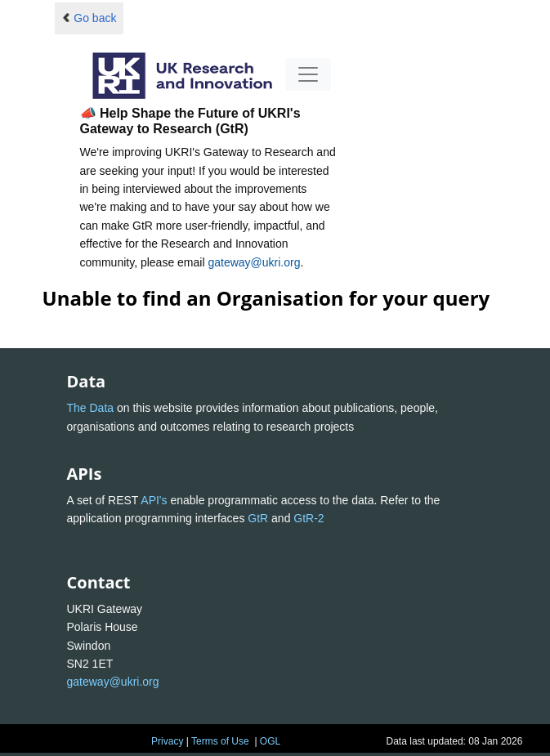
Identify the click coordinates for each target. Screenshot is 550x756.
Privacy (167, 741)
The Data (91, 408)
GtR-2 (309, 518)
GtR (258, 518)
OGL (270, 741)
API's (154, 500)
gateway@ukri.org (254, 262)
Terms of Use (220, 741)
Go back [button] (89, 18)
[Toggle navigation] (308, 74)
